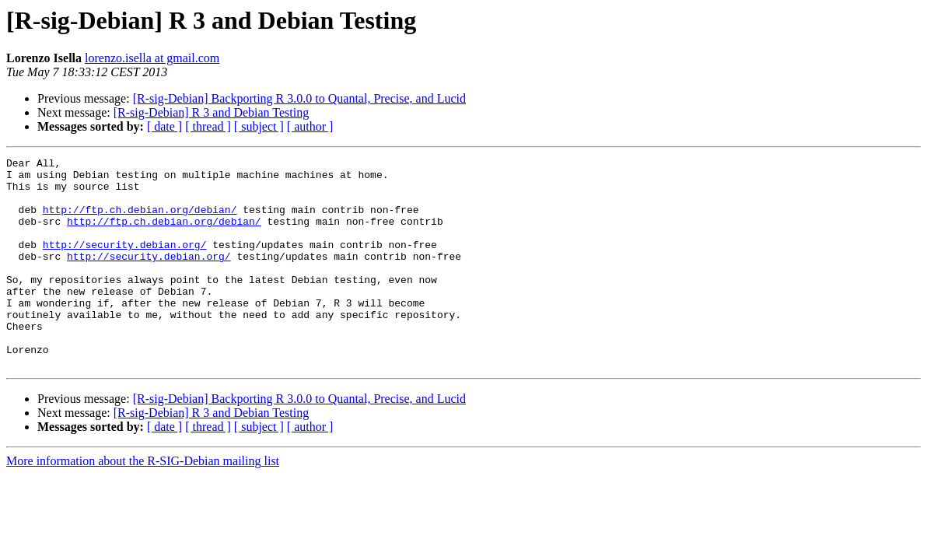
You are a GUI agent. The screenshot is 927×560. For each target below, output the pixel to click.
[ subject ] (259, 126)
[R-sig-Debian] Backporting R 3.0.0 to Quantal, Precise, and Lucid (299, 98)
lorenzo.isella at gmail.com (152, 58)
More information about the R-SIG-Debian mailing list (143, 503)
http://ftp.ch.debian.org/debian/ (140, 221)
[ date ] (164, 126)
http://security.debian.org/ (125, 263)
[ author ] (310, 126)
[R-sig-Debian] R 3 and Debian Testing (211, 112)
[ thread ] (208, 126)
